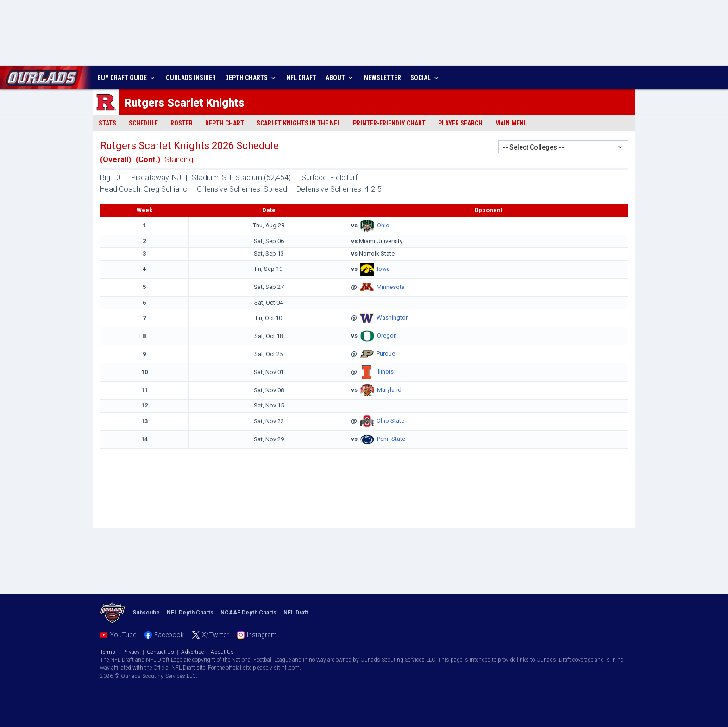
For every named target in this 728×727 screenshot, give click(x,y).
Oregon (387, 336)
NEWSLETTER (383, 78)
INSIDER (191, 78)
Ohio (383, 225)
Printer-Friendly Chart (389, 123)
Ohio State (390, 421)
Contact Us (160, 652)
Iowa (383, 269)
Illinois (385, 372)
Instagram (262, 635)
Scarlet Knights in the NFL (298, 123)
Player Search (460, 123)
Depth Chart (225, 123)
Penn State (391, 439)
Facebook (169, 635)
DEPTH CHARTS (251, 78)
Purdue (386, 354)
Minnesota (391, 287)
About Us (222, 652)
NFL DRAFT (301, 78)
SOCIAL (425, 78)
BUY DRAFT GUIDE (127, 78)
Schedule (143, 123)
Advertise (192, 652)
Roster (182, 123)
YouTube (123, 635)
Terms (108, 652)
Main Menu (511, 123)
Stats (107, 123)
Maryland (389, 390)
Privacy (131, 652)
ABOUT (340, 78)
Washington (393, 318)
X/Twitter (215, 635)
